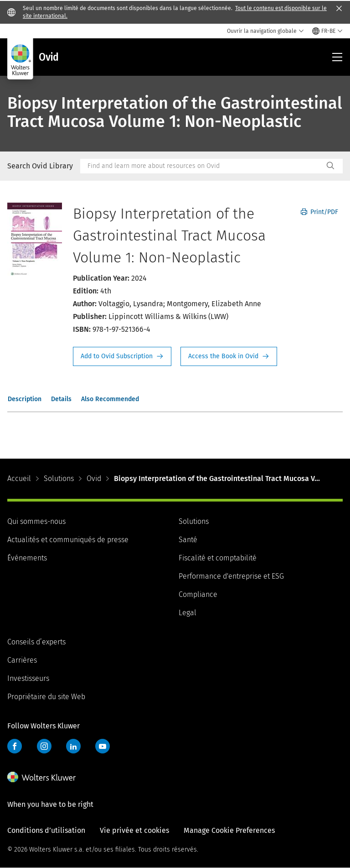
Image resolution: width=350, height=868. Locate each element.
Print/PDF (319, 212)
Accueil (19, 478)
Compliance (198, 594)
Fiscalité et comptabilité (218, 558)
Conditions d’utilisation (46, 830)
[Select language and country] (327, 31)
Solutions (59, 478)
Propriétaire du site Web (46, 697)
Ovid (94, 478)
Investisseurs (28, 678)
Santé (188, 540)
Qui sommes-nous (36, 521)
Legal (188, 613)
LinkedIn (73, 746)
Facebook (15, 746)
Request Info (122, 356)
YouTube (103, 746)
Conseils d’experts (36, 642)
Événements (27, 558)
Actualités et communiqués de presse (68, 540)
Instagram (44, 746)
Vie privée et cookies (134, 830)
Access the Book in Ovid (229, 356)
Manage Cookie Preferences (229, 830)
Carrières (22, 660)
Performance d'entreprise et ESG (231, 576)
